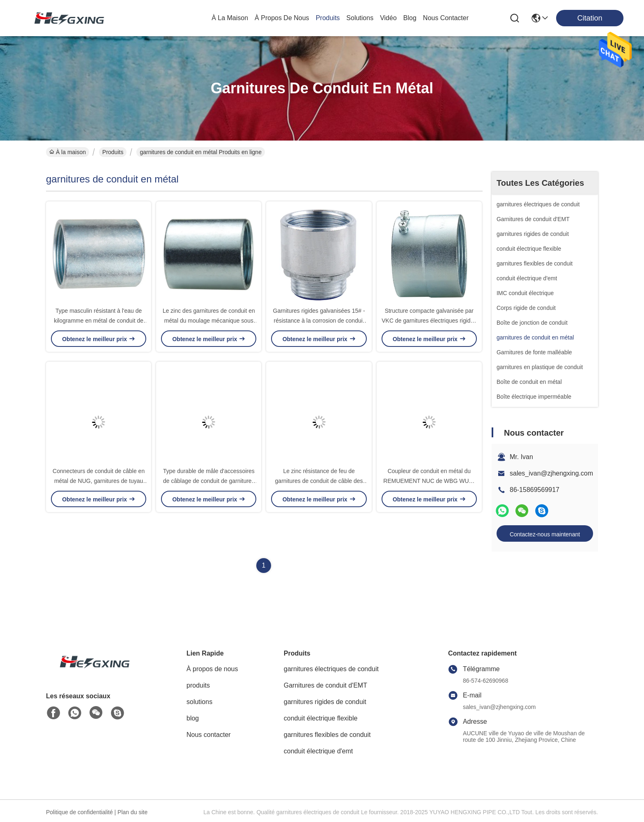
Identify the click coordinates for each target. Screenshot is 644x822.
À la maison (230, 18)
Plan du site (132, 812)
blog (410, 18)
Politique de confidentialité (79, 812)
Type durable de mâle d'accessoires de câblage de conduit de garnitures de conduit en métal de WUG (209, 481)
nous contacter (446, 18)
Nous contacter (209, 735)
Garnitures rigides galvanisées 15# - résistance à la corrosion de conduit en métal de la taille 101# (319, 321)
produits (328, 18)
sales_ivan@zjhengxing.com (551, 473)
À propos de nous (282, 18)
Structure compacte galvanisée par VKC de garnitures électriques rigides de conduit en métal (429, 321)
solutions (360, 18)
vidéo (388, 18)
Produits (113, 152)
